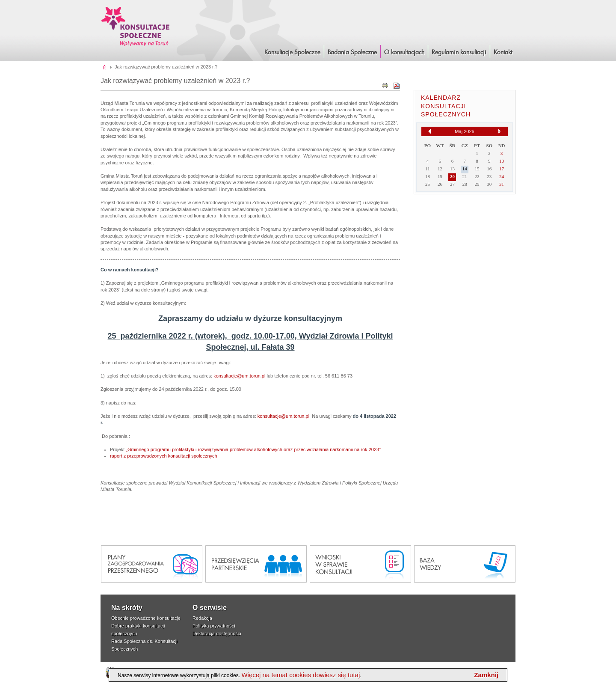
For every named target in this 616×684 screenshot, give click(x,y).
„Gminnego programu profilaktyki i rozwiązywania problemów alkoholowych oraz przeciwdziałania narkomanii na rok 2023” (253, 449)
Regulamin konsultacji (459, 53)
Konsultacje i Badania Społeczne (136, 26)
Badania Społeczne (352, 53)
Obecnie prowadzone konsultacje (146, 618)
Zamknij (486, 675)
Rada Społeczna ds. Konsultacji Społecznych (144, 645)
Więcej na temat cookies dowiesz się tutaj (301, 675)
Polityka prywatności (214, 626)
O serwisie (210, 608)
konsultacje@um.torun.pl (239, 376)
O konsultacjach (404, 53)
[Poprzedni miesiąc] (429, 131)
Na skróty (127, 608)
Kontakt (503, 53)
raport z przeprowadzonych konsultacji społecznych (164, 456)
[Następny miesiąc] (500, 131)
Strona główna (105, 67)
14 (465, 169)
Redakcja (202, 618)
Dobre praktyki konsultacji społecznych (138, 630)
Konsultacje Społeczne (292, 53)
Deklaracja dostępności (217, 633)
